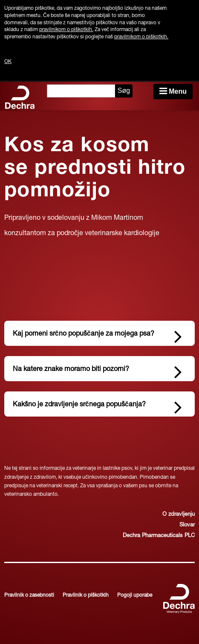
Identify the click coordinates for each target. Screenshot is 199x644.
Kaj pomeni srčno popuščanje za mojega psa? (97, 336)
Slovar (187, 525)
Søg (124, 91)
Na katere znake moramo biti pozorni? (97, 371)
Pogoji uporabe (135, 595)
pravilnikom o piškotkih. (66, 30)
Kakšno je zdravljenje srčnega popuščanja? (97, 406)
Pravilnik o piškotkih (86, 595)
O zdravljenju (179, 515)
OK (8, 62)
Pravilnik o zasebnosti (29, 595)
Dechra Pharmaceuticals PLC (159, 536)
